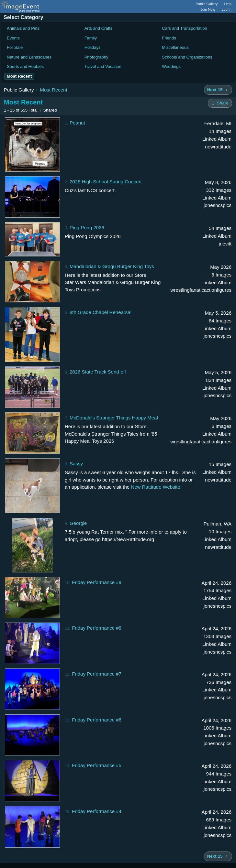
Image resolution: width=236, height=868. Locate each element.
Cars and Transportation (184, 28)
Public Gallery (207, 4)
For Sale (15, 47)
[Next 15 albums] (218, 90)
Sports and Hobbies (25, 66)
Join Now (208, 9)
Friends (169, 38)
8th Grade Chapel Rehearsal (101, 312)
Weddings (171, 66)
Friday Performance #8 (97, 628)
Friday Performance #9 (97, 582)
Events (13, 38)
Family (91, 38)
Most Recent (53, 90)
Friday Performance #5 (97, 765)
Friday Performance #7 (97, 674)
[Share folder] (220, 103)
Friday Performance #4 (97, 811)
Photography (96, 57)
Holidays (93, 47)
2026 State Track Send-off (98, 372)
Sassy (76, 464)
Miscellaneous (175, 47)
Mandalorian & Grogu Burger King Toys (112, 266)
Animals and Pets (23, 28)
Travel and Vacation (103, 66)
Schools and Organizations (187, 57)
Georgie (78, 523)
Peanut (77, 123)
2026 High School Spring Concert (106, 182)
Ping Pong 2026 (87, 228)
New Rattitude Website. (156, 487)
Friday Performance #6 (97, 720)
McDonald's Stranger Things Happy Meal (114, 418)
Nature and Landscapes (29, 57)
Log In (226, 9)
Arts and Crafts (99, 28)
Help (228, 4)
